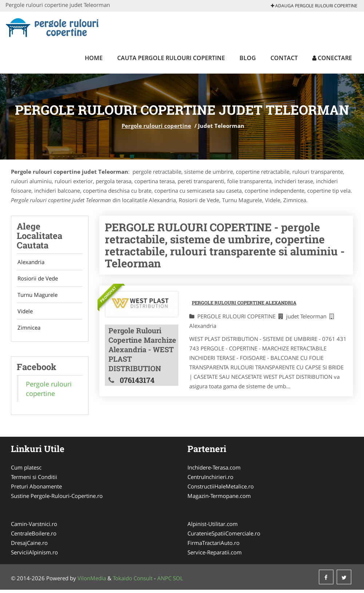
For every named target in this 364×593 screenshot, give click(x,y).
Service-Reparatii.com (215, 555)
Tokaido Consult (133, 581)
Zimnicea (28, 331)
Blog (248, 58)
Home (94, 58)
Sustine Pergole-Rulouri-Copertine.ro (57, 499)
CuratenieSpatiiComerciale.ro (224, 537)
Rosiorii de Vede (37, 279)
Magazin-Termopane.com (219, 499)
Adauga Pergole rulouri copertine (314, 6)
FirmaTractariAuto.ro (213, 546)
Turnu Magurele (37, 296)
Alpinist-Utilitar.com (213, 527)
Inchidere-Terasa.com (214, 471)
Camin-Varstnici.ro (34, 527)
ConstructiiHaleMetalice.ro (221, 490)
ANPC (164, 581)
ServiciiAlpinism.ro (34, 555)
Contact (284, 58)
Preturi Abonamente (36, 490)
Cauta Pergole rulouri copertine (171, 58)
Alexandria (30, 262)
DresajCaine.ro (29, 546)
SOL (178, 581)
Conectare (332, 58)
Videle (24, 314)
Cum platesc (26, 471)
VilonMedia (92, 581)
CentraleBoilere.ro (34, 537)
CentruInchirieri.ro (210, 480)
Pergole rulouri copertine (156, 126)
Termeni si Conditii (34, 480)
